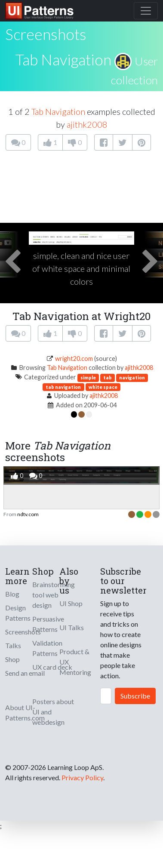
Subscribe (135, 696)
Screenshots (23, 632)
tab (108, 377)
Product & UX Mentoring (75, 662)
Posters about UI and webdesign (53, 712)
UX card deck (52, 667)
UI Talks (72, 627)
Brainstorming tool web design (54, 595)
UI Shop (71, 603)
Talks (13, 645)
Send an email (25, 673)
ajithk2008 (87, 124)
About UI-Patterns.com (25, 713)
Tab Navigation (63, 59)
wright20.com (74, 359)
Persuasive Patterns (48, 624)
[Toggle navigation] (146, 11)
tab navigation (63, 387)
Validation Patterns (47, 648)
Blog (12, 594)
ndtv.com (28, 514)
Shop (12, 659)
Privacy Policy (82, 777)
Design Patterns (18, 613)
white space (103, 387)
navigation (132, 377)
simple (88, 377)
